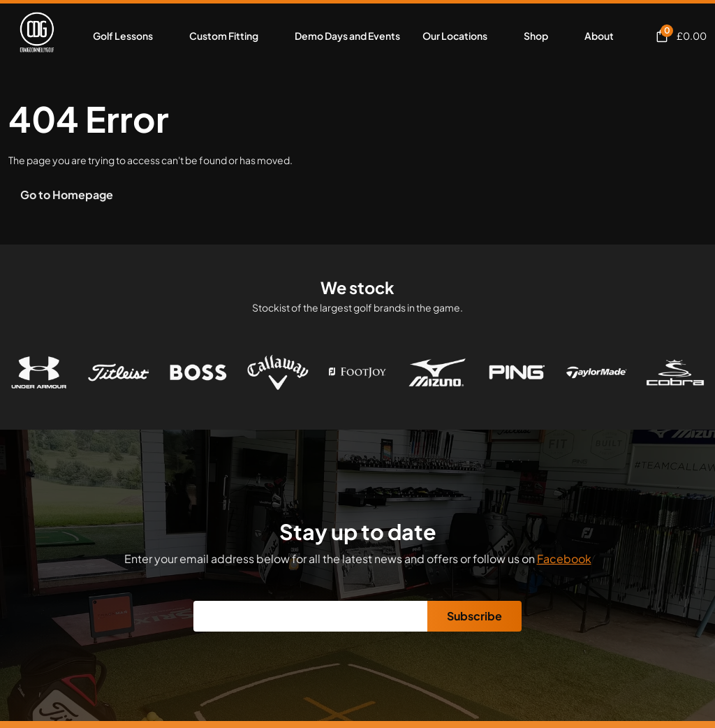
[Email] (311, 616)
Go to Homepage (67, 195)
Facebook (564, 559)
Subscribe (474, 616)
